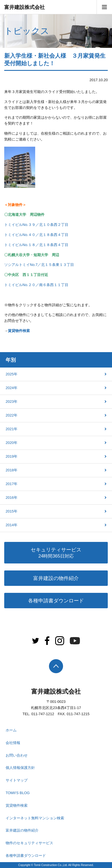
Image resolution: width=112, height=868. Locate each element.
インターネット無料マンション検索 (35, 818)
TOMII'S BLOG (18, 793)
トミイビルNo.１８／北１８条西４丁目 (36, 245)
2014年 (12, 525)
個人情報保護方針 (20, 768)
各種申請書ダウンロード (56, 601)
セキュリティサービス (56, 553)
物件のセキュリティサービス (29, 843)
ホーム (11, 730)
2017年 (12, 484)
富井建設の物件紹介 (56, 578)
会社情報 (13, 743)
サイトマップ (17, 780)
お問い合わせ (17, 755)
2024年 (12, 388)
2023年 (12, 402)
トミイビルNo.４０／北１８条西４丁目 (36, 235)
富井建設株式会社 (24, 7)
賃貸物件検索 (19, 331)
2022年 (12, 415)
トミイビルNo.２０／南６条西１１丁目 (36, 285)
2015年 (12, 511)
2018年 (12, 470)
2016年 (12, 498)
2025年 (12, 374)
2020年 (12, 443)
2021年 (12, 429)
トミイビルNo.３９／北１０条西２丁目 (36, 225)
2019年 (12, 456)
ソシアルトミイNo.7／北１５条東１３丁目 (39, 265)
